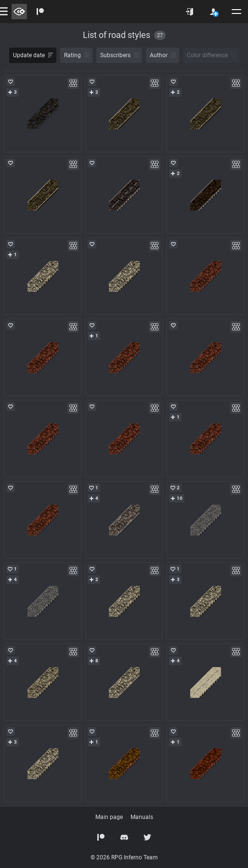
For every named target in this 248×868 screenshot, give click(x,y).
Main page (109, 817)
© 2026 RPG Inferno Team (124, 857)
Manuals (142, 817)
